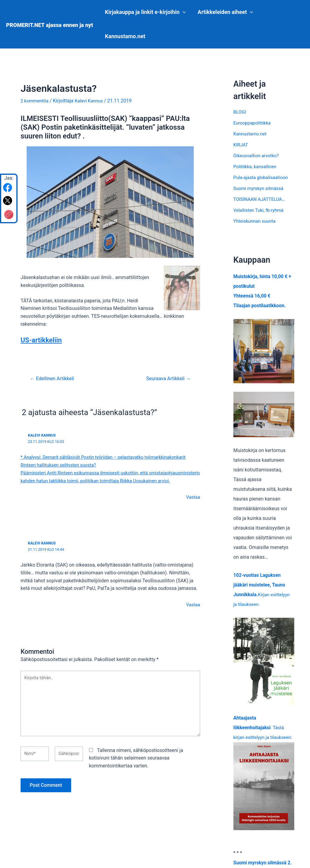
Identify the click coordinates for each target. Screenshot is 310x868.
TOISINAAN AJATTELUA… (261, 199)
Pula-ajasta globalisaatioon (263, 177)
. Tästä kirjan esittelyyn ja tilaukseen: (264, 777)
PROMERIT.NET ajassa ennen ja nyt (49, 25)
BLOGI (240, 112)
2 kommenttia (36, 101)
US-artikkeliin (43, 340)
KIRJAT (241, 145)
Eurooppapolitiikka (253, 123)
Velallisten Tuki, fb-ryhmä (260, 210)
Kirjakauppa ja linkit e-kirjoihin (145, 12)
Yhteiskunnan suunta (256, 221)
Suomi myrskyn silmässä (260, 188)
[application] (182, 12)
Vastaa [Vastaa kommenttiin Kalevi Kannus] (192, 504)
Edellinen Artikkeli (54, 378)
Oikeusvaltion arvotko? (258, 156)
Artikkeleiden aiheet (224, 12)
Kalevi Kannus (43, 435)
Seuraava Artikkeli (166, 378)
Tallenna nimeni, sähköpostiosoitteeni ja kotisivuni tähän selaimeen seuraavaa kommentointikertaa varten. (136, 769)
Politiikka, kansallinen (256, 166)
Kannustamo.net (125, 36)
